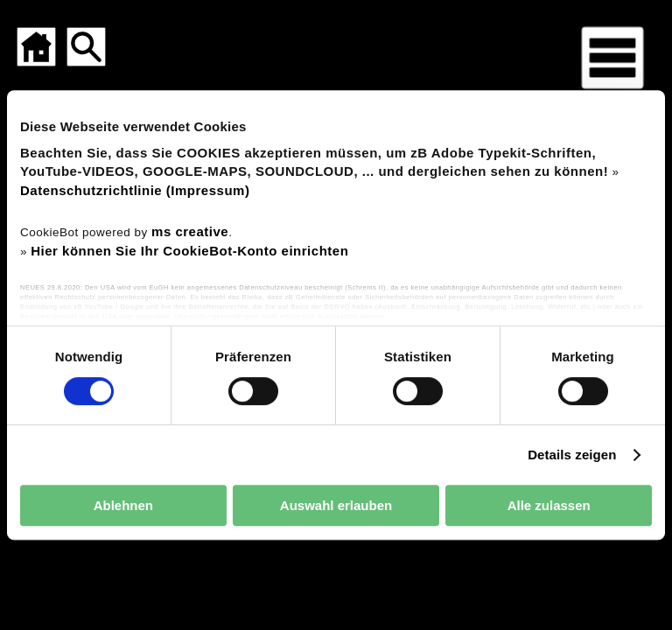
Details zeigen (572, 455)
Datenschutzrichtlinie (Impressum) (135, 190)
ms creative (190, 231)
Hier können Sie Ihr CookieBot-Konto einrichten (189, 251)
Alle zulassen (549, 505)
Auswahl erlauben (336, 505)
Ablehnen (123, 505)
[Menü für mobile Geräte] (612, 58)
